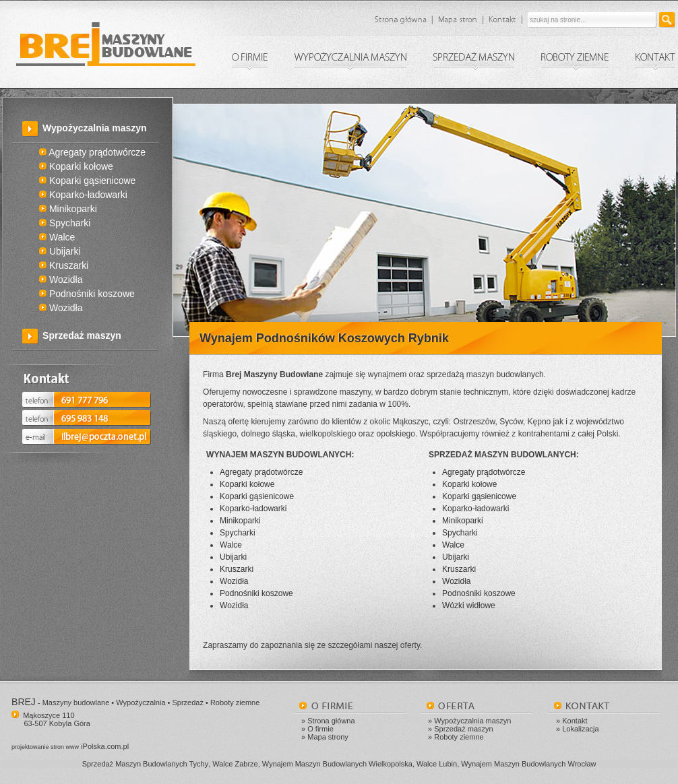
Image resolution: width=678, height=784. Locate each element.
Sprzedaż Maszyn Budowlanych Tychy (146, 764)
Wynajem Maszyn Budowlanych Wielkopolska (337, 764)
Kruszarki (64, 265)
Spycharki (65, 223)
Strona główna (331, 721)
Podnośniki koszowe (87, 294)
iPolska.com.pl (70, 746)
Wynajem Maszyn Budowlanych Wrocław (528, 764)
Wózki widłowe (469, 606)
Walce (57, 237)
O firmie (320, 729)
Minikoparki (68, 209)
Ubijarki (60, 251)
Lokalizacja (580, 729)
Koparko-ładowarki (83, 195)
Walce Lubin (437, 764)
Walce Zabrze (235, 764)
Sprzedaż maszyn (82, 335)
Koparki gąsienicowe (87, 181)
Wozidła (61, 280)
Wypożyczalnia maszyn (95, 128)
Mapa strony (328, 737)
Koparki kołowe (76, 166)
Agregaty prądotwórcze (92, 152)
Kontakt (575, 721)
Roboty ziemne (459, 737)
